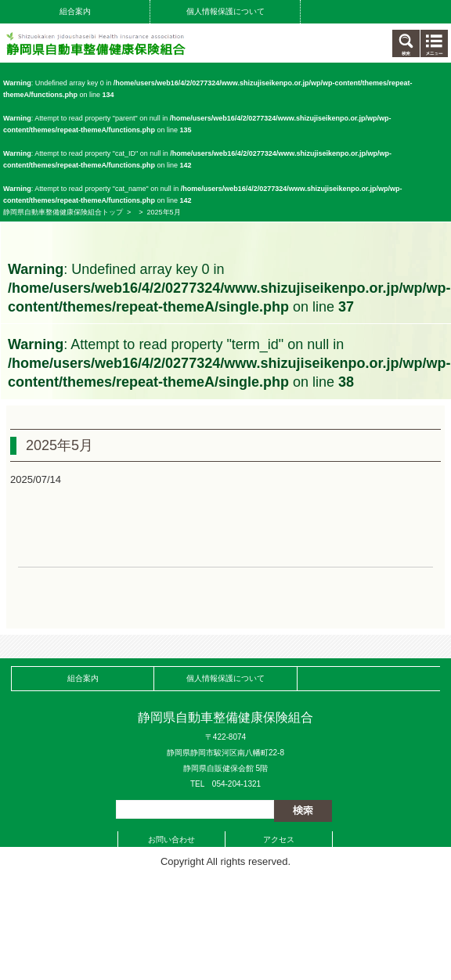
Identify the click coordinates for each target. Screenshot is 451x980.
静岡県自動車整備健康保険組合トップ (63, 212)
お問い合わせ (171, 839)
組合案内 (75, 11)
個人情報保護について (225, 11)
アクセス (279, 839)
